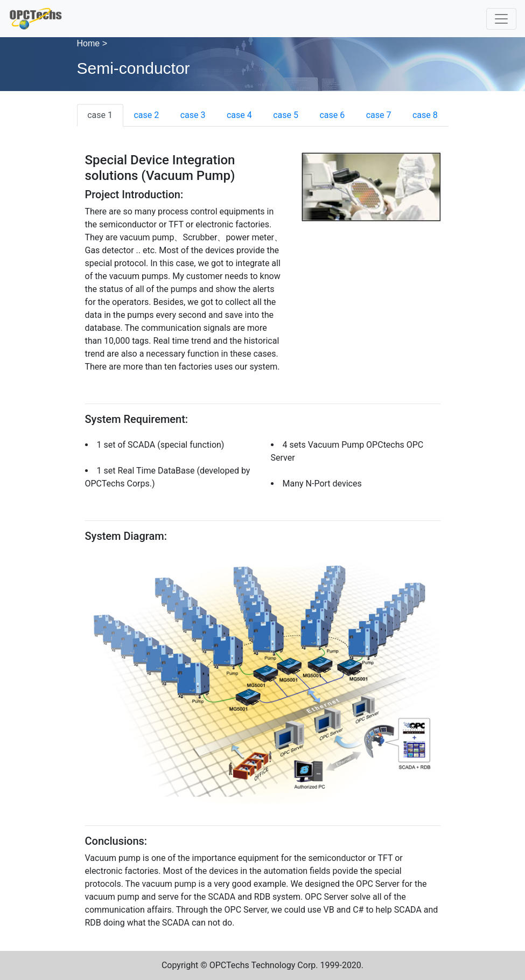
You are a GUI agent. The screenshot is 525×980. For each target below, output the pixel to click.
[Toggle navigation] (501, 19)
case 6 (332, 115)
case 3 (193, 115)
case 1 (100, 115)
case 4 (239, 115)
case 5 (286, 115)
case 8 (425, 115)
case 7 (379, 115)
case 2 (146, 115)
